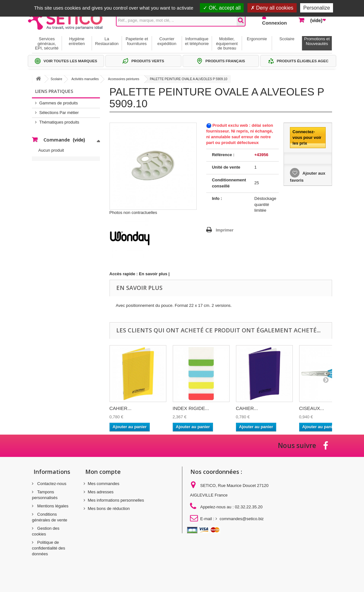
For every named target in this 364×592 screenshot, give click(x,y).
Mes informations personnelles (116, 500)
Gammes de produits (59, 103)
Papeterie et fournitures (137, 41)
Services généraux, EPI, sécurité (47, 43)
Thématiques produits (59, 122)
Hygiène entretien (77, 41)
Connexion (275, 23)
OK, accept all (222, 8)
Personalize (317, 8)
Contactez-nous (51, 484)
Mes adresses (101, 492)
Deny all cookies (272, 8)
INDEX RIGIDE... (191, 408)
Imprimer (225, 230)
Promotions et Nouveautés (317, 41)
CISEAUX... (312, 408)
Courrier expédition (167, 41)
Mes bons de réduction (109, 509)
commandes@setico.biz (242, 519)
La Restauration (107, 41)
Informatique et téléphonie (197, 41)
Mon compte (103, 472)
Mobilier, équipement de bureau (227, 43)
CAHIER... (121, 408)
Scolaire (287, 39)
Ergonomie (257, 39)
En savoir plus (153, 274)
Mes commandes (104, 484)
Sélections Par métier (59, 113)
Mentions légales (52, 506)
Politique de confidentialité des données (49, 548)
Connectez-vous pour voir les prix (307, 137)
